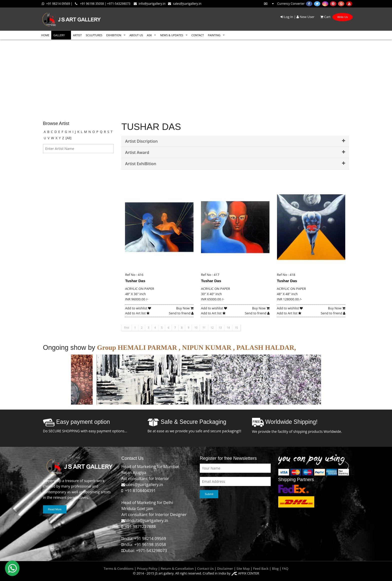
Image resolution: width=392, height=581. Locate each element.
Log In (287, 17)
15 (236, 328)
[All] (68, 138)
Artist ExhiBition (235, 164)
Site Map (243, 569)
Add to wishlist (138, 308)
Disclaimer (225, 569)
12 (212, 328)
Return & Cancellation (177, 569)
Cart (323, 17)
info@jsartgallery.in (150, 4)
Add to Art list (137, 313)
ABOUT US (136, 35)
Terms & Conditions (119, 569)
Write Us (342, 17)
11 (204, 328)
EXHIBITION (114, 35)
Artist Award (235, 152)
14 (228, 328)
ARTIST (77, 35)
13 (220, 328)
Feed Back (261, 569)
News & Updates (171, 35)
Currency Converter (284, 4)
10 (196, 328)
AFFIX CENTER (245, 573)
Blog (275, 569)
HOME (45, 35)
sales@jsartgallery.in (185, 4)
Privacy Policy (147, 569)
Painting (214, 35)
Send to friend (181, 313)
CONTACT (198, 35)
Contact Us (205, 569)
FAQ (285, 569)
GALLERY (59, 35)
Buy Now (185, 308)
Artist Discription (235, 141)
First (126, 328)
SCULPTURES (94, 35)
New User (305, 17)
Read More (55, 509)
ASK (149, 35)
